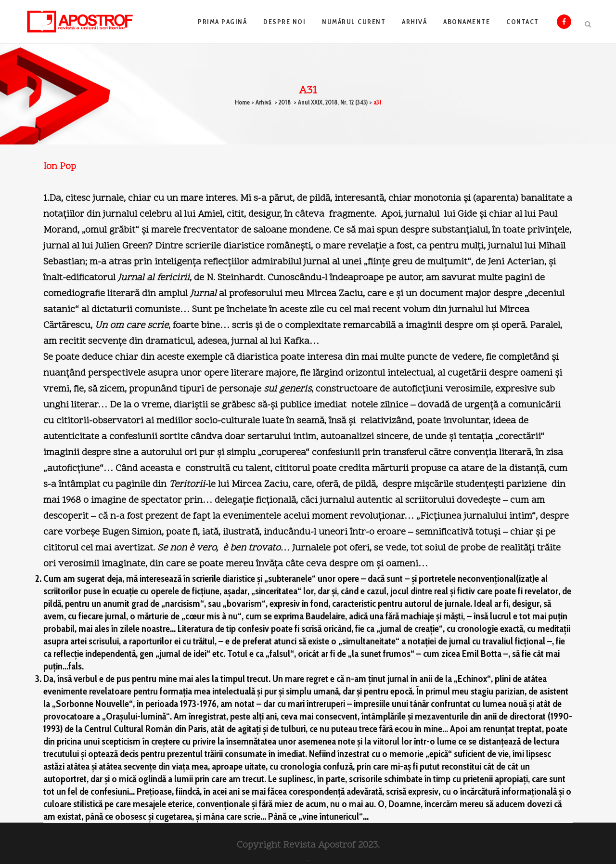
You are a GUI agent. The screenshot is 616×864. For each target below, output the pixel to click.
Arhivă (263, 102)
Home (242, 102)
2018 (285, 102)
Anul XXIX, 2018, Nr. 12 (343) (333, 102)
